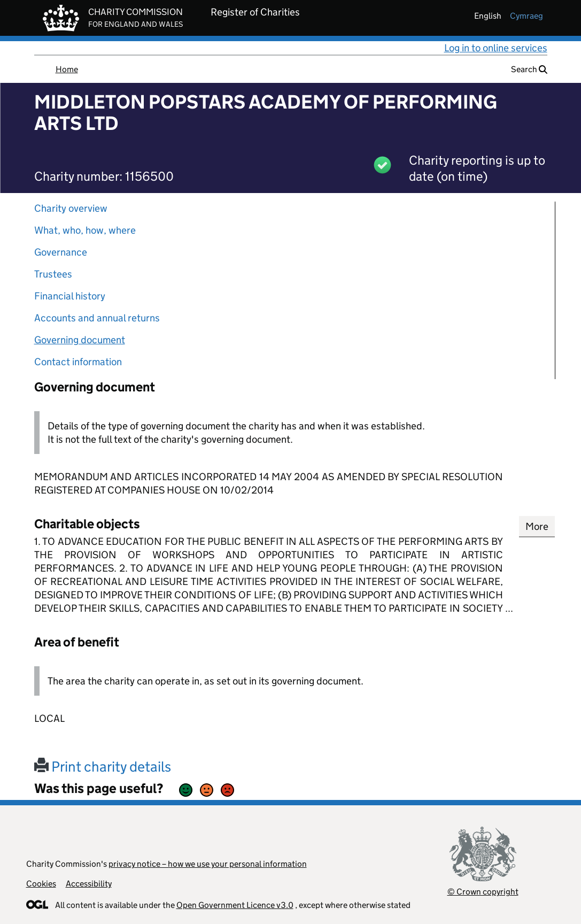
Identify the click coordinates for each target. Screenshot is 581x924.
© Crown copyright (483, 892)
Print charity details (103, 767)
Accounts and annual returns (97, 318)
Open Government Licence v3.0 (235, 905)
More (537, 526)
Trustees (53, 274)
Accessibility (89, 884)
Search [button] (529, 69)
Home (67, 69)
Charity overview (71, 208)
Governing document (80, 340)
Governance (61, 252)
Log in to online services (496, 48)
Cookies (41, 884)
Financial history (70, 296)
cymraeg (526, 16)
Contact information (78, 362)
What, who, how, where (85, 230)
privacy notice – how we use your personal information (208, 864)
